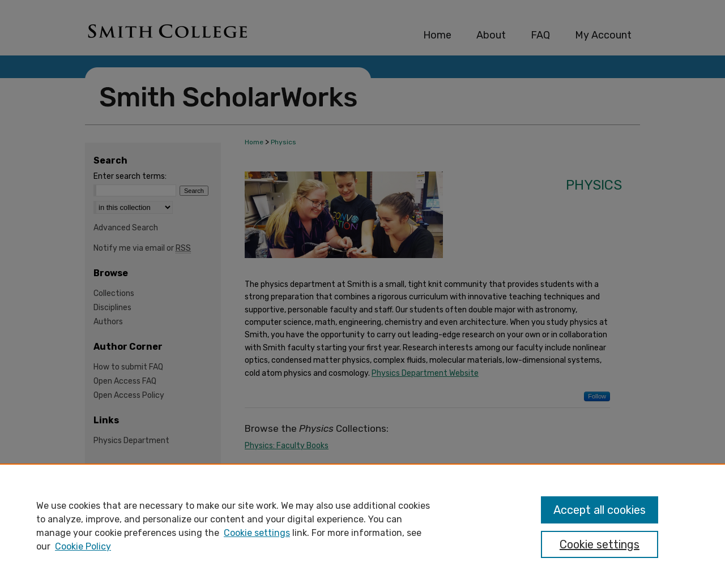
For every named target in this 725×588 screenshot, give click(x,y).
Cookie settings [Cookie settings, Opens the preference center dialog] (600, 544)
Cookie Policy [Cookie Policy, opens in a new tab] (83, 546)
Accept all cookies (600, 510)
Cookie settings (257, 533)
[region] (362, 526)
